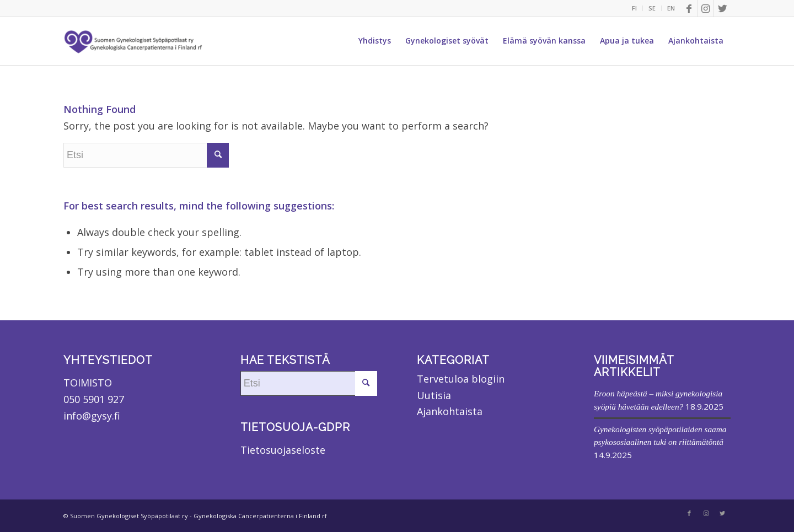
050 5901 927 (94, 399)
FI (634, 8)
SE (652, 8)
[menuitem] (635, 8)
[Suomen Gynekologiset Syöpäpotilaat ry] (134, 41)
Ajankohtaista (450, 411)
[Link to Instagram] (706, 8)
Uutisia (434, 395)
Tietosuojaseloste (283, 450)
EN (671, 8)
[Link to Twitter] (722, 8)
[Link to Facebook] (689, 8)
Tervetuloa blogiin (461, 379)
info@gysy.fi (92, 416)
